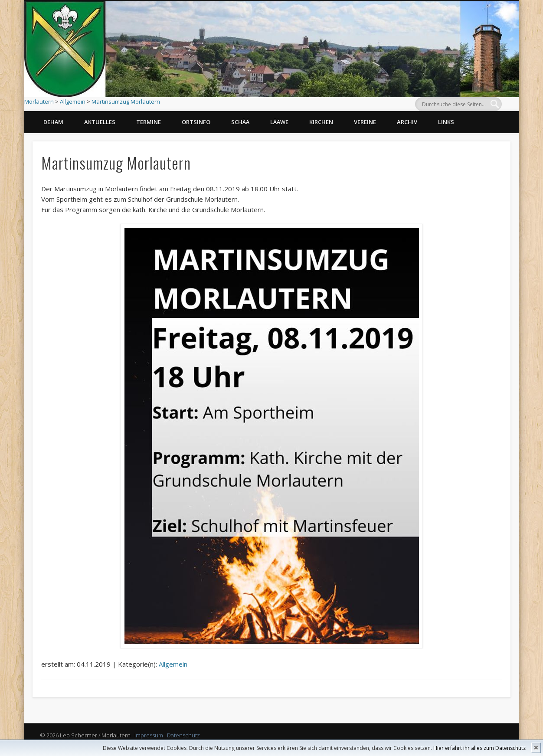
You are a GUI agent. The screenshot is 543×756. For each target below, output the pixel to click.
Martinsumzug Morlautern (126, 101)
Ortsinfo (196, 122)
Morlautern (39, 101)
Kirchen (321, 122)
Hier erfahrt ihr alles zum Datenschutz (479, 748)
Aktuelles (100, 122)
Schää (240, 122)
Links (446, 122)
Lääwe (279, 122)
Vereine (365, 122)
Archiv (407, 122)
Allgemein (73, 101)
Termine (149, 122)
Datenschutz (183, 735)
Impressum (149, 735)
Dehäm (53, 122)
